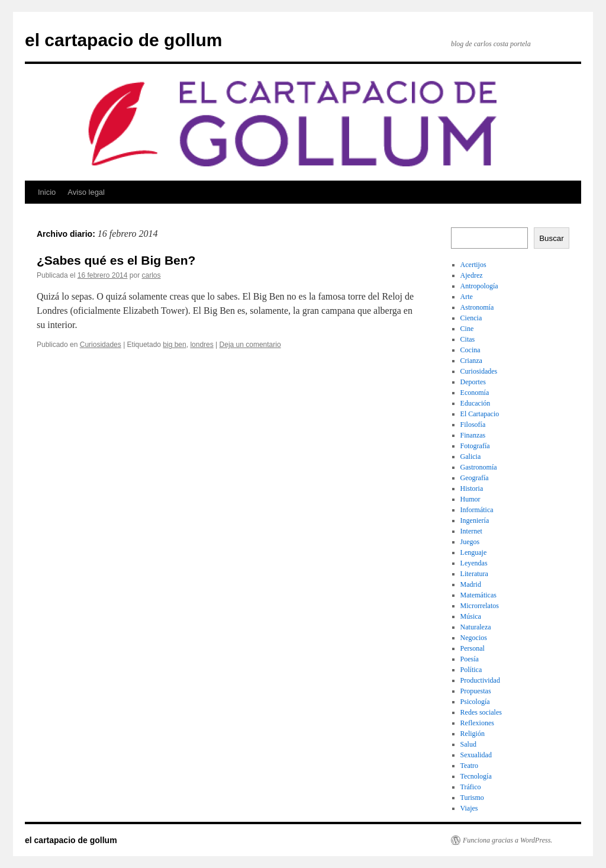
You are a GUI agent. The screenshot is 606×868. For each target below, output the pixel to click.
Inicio (47, 192)
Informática (477, 510)
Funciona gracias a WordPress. (507, 840)
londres (202, 345)
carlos (151, 275)
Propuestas (476, 691)
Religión (473, 734)
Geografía (475, 478)
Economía (475, 393)
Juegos (470, 542)
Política (471, 670)
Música (471, 616)
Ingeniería (475, 520)
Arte (467, 297)
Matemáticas (478, 595)
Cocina (470, 350)
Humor (470, 499)
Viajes (469, 808)
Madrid (471, 584)
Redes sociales (481, 712)
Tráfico (471, 787)
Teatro (469, 766)
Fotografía (475, 446)
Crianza (471, 361)
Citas (468, 339)
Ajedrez (472, 275)
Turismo (472, 798)
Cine (467, 329)
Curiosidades (101, 345)
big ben (174, 345)
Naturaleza (476, 627)
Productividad (480, 680)
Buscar (551, 238)
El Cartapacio (480, 414)
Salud (468, 744)
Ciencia (471, 318)
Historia (472, 488)
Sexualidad (476, 755)
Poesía (470, 659)
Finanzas (473, 435)
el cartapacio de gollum (123, 40)
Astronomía (477, 307)
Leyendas (474, 563)
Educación (476, 403)
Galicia (471, 456)
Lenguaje (474, 552)
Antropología (479, 286)
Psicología (475, 702)
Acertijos (473, 265)
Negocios (474, 638)
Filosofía (473, 425)
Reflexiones (477, 723)
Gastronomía (479, 467)
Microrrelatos (480, 606)
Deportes (473, 382)
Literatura (474, 574)
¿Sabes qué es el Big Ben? (116, 260)
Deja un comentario (250, 345)
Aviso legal (86, 192)
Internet (471, 531)
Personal (473, 648)
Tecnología (476, 776)
